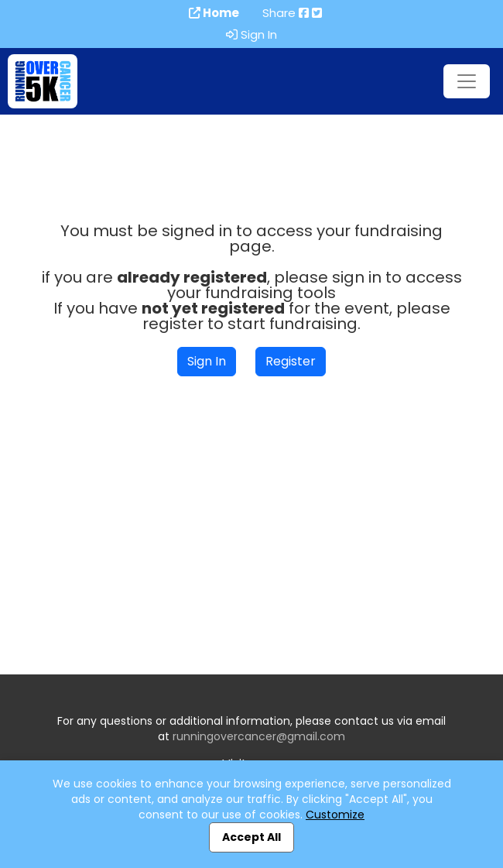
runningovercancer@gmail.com (259, 736)
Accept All (251, 837)
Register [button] (291, 361)
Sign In (251, 35)
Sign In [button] (207, 361)
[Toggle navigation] (467, 81)
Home (214, 13)
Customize (335, 815)
